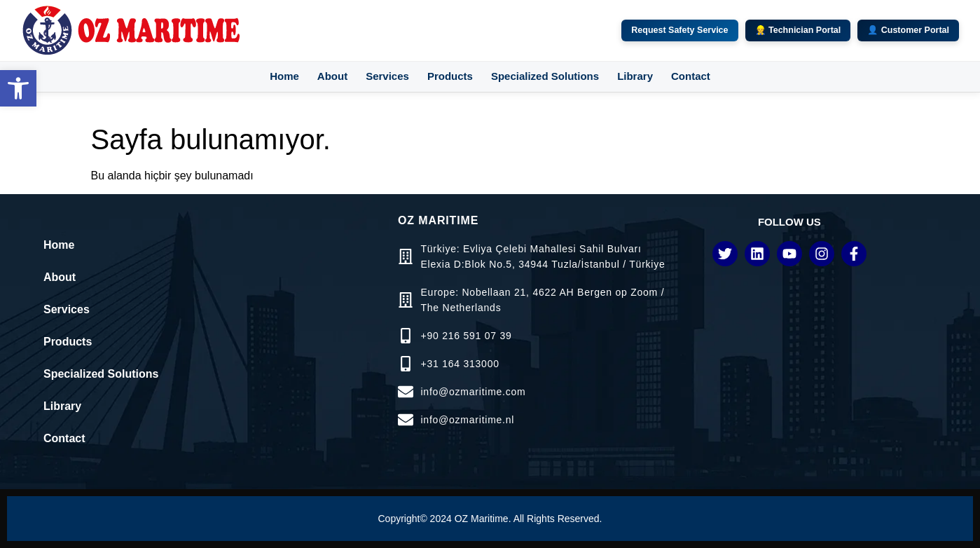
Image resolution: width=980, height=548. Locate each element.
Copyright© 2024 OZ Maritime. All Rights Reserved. (490, 519)
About (332, 76)
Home (284, 76)
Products (450, 76)
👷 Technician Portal (798, 30)
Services (387, 76)
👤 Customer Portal (908, 30)
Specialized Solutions (545, 76)
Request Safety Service (679, 30)
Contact (691, 76)
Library (635, 76)
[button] (18, 88)
